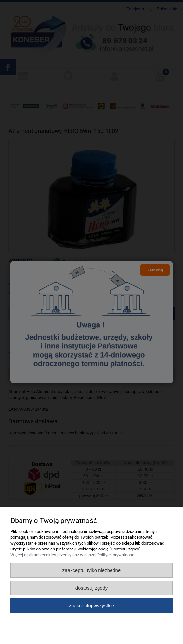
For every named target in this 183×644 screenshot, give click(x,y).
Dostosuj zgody (92, 588)
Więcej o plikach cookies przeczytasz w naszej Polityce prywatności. (73, 555)
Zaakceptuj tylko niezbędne (91, 570)
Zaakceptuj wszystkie (91, 605)
